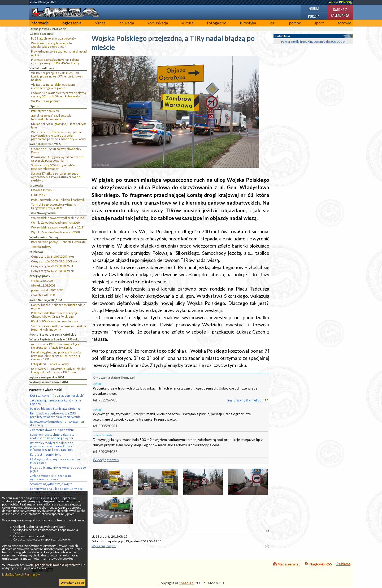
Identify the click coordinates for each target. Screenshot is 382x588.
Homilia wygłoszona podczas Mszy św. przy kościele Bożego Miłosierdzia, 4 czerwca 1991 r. (56, 356)
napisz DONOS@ (341, 2)
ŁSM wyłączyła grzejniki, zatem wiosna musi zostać (56, 461)
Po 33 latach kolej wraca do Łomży (53, 38)
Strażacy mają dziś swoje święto (51, 484)
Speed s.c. (186, 583)
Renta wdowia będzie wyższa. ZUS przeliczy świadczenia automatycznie (55, 415)
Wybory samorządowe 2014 (49, 382)
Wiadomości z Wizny (44, 237)
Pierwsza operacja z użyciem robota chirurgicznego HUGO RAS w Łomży (55, 61)
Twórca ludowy (41, 247)
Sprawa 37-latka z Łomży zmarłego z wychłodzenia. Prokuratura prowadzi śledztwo (56, 177)
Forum (314, 8)
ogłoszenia (72, 23)
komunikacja (158, 23)
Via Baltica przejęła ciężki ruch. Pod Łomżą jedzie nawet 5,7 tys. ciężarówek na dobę (57, 76)
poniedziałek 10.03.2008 (47, 290)
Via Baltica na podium (46, 101)
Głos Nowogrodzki (43, 213)
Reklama (343, 564)
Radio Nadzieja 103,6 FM (46, 300)
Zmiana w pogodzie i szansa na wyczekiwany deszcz (51, 477)
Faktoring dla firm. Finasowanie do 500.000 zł (313, 42)
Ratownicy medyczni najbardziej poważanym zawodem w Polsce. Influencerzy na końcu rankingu (52, 446)
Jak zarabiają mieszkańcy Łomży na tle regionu (56, 402)
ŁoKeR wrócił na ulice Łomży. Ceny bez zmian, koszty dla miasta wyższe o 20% (56, 490)
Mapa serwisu (287, 564)
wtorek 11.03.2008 (43, 285)
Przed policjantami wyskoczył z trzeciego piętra (58, 469)
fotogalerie (217, 23)
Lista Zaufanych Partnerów (21, 574)
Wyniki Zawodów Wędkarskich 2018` (56, 232)
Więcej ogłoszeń (106, 460)
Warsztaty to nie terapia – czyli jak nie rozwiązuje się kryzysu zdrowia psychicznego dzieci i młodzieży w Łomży (58, 135)
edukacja (127, 23)
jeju (272, 23)
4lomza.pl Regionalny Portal (55, 567)
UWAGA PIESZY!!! (43, 190)
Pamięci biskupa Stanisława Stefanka (55, 408)
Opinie (34, 106)
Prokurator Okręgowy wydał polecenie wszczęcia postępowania (57, 159)
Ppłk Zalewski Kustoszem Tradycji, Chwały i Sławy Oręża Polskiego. (54, 315)
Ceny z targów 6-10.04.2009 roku (53, 256)
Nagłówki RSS (318, 564)
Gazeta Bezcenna (41, 34)
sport (319, 23)
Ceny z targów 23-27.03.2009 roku (53, 266)
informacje (40, 23)
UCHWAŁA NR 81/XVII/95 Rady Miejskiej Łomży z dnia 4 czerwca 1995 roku (58, 370)
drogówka (36, 185)
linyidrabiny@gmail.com (246, 400)
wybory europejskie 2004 (47, 377)
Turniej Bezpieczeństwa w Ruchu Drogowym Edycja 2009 (54, 206)
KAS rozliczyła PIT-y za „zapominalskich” (57, 395)
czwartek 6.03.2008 (44, 295)
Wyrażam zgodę (72, 583)
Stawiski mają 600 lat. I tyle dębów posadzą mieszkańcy (53, 167)
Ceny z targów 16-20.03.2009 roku (53, 271)
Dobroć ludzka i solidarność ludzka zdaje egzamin (58, 306)
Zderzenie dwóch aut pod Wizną (52, 430)
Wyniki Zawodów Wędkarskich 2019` (56, 222)
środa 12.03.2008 (42, 281)
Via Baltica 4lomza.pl (43, 68)
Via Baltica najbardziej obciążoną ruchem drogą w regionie (53, 86)
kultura (187, 23)
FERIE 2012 (38, 195)
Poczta (314, 16)
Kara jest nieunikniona (46, 454)
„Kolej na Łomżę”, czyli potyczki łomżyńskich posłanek (51, 117)
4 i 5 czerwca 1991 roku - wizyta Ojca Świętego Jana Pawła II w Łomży (55, 346)
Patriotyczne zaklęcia (45, 111)
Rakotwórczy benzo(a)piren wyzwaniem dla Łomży (57, 423)
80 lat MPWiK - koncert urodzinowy (55, 321)
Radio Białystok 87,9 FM (45, 144)
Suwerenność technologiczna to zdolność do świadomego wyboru (53, 436)
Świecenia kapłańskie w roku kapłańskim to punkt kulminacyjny (58, 328)
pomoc (295, 23)
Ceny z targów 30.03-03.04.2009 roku (55, 261)
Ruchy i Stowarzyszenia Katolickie (53, 334)
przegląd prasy (40, 276)
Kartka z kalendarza (340, 12)
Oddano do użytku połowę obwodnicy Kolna (56, 150)
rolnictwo (36, 252)
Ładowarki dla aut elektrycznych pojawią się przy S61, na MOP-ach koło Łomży (58, 94)
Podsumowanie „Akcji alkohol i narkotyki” (59, 200)
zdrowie (344, 23)
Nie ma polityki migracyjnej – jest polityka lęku (59, 126)
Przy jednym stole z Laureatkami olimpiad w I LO (59, 53)
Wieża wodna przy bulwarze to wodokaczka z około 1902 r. (51, 45)
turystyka (248, 23)
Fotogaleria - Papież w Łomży (50, 364)
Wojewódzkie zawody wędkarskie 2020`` (58, 218)
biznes (100, 23)
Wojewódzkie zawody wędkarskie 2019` (58, 227)
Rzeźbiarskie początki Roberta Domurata (58, 242)
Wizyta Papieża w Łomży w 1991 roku (55, 339)
